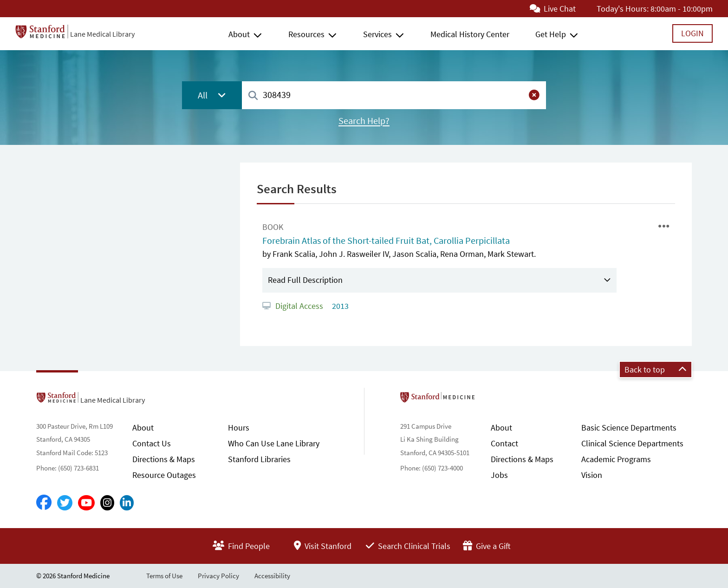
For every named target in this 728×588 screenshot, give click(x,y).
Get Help (551, 34)
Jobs (499, 475)
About (239, 34)
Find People (241, 546)
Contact (504, 443)
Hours (239, 428)
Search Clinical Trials (408, 546)
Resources (306, 34)
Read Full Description (305, 280)
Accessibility (272, 576)
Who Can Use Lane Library (274, 443)
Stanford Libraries (259, 459)
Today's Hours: (623, 9)
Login (692, 33)
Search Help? (364, 121)
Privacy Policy (218, 576)
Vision (592, 475)
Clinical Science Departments (632, 443)
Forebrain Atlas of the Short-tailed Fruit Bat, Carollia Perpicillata (386, 241)
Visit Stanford (323, 546)
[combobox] (394, 95)
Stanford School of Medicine (491, 400)
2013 (339, 306)
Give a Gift (487, 546)
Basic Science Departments (629, 428)
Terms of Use (164, 576)
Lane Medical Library (102, 34)
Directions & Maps (164, 459)
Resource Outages (164, 475)
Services (377, 34)
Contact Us (152, 443)
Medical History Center (470, 34)
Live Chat (553, 9)
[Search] (253, 96)
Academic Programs (616, 459)
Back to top (656, 369)
